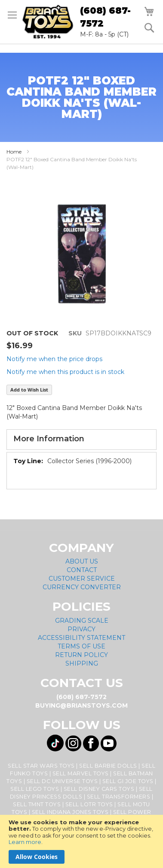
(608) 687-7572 (105, 17)
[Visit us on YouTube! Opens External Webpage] (109, 743)
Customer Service (82, 579)
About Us (82, 561)
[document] (81, 841)
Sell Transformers (119, 797)
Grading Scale (82, 621)
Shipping (82, 663)
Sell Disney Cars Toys (99, 789)
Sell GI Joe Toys (128, 781)
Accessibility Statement (81, 638)
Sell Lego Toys (35, 789)
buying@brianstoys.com (81, 705)
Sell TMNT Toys (37, 804)
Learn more (25, 842)
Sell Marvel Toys (81, 773)
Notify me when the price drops (54, 359)
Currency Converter (82, 587)
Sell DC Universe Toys (62, 781)
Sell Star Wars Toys (41, 766)
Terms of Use (81, 646)
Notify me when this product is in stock (65, 372)
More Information (49, 439)
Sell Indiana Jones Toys (70, 812)
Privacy (81, 629)
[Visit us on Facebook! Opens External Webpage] (91, 743)
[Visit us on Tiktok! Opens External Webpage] (55, 743)
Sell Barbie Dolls (108, 766)
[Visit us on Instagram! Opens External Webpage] (73, 743)
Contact (82, 570)
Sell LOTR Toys (89, 804)
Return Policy (81, 655)
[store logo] (48, 22)
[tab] (81, 440)
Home (14, 152)
